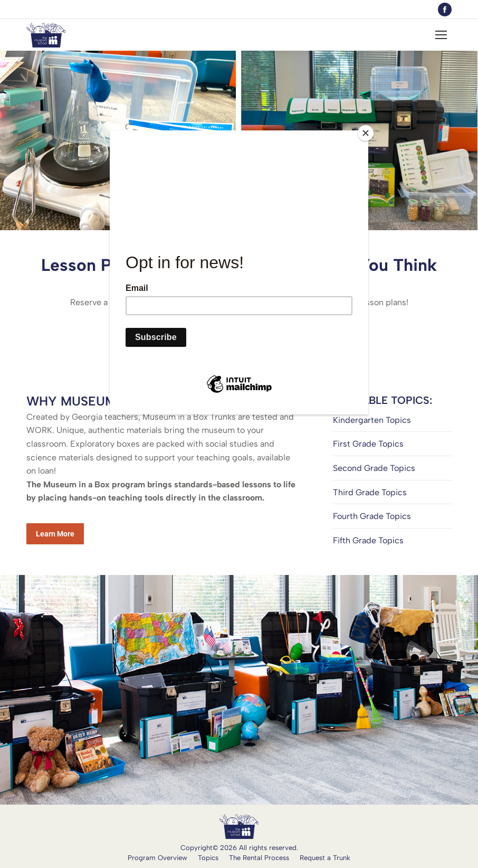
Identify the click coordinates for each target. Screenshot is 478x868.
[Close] (366, 133)
